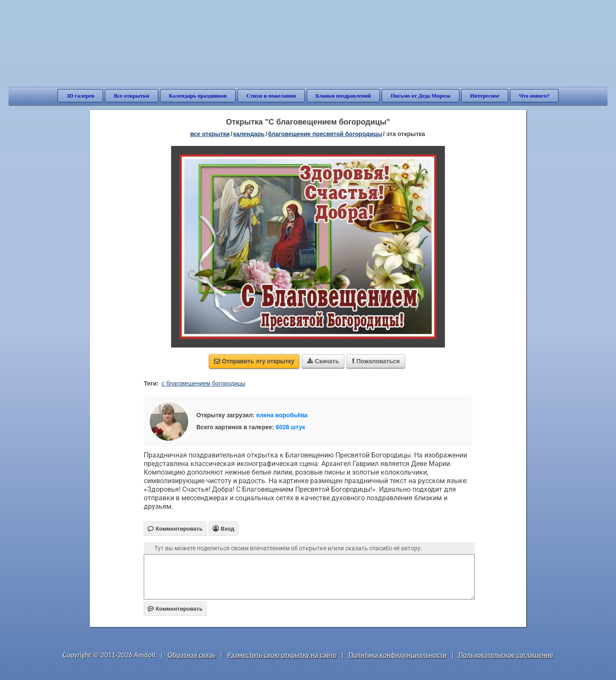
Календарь (249, 134)
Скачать (323, 361)
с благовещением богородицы (204, 383)
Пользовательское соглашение (506, 655)
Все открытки (132, 96)
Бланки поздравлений (344, 96)
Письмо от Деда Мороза (421, 96)
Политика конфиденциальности (398, 655)
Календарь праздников (198, 96)
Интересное (485, 96)
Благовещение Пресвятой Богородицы (325, 134)
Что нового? (534, 96)
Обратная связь (192, 655)
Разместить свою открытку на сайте (282, 655)
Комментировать (175, 609)
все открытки (210, 134)
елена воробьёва (282, 415)
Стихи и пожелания (271, 96)
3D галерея (80, 96)
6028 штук (291, 427)
